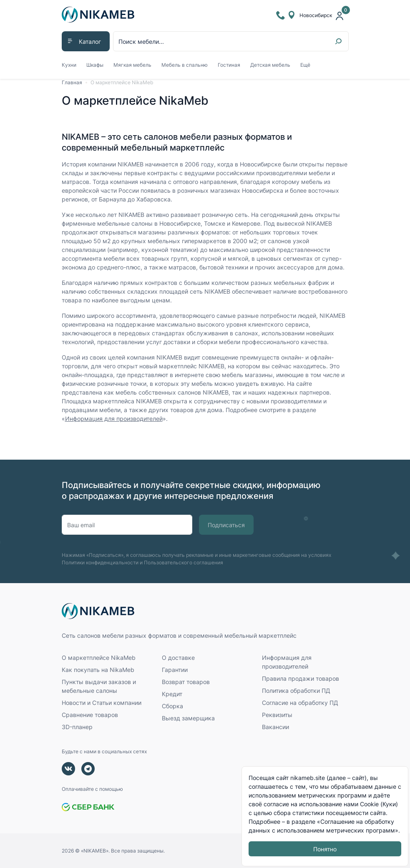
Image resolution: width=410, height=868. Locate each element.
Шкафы (95, 65)
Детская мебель (270, 65)
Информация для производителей (114, 419)
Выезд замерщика (188, 718)
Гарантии (175, 670)
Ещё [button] (305, 65)
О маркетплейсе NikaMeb (122, 82)
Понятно (325, 849)
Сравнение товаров (90, 715)
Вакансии (275, 727)
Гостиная (229, 65)
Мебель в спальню (185, 65)
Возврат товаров (186, 682)
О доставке (178, 658)
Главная (72, 82)
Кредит (172, 694)
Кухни (69, 65)
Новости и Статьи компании (102, 703)
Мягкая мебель (132, 65)
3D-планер (77, 727)
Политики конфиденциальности (100, 562)
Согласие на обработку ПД (300, 703)
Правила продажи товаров (301, 678)
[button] (86, 41)
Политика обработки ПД (296, 691)
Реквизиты (277, 715)
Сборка (172, 706)
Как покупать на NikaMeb (98, 670)
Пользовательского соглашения (184, 562)
